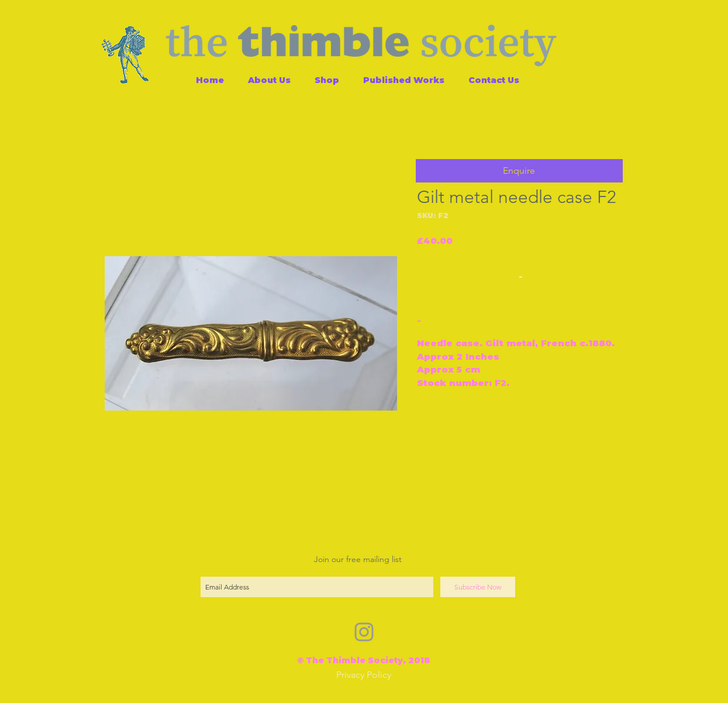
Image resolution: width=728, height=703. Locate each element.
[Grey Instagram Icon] (364, 632)
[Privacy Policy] (364, 675)
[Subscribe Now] (478, 587)
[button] (519, 171)
